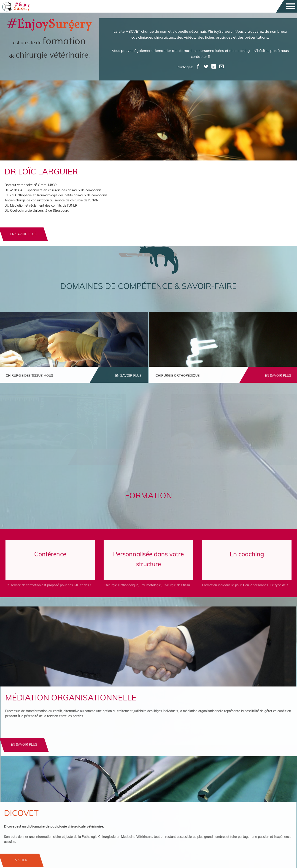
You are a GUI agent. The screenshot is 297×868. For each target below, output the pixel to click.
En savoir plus (46, 745)
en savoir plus (23, 234)
